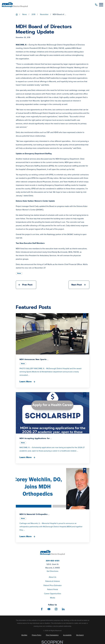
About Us (52, 577)
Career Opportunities (53, 594)
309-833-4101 (53, 561)
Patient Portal (53, 589)
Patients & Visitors (53, 581)
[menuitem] (24, 635)
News (19, 273)
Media (53, 598)
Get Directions (52, 571)
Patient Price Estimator (53, 585)
